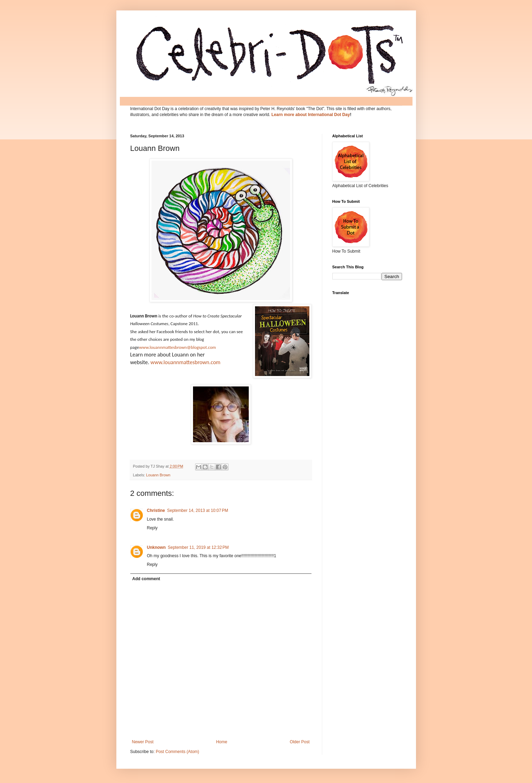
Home (222, 742)
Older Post (300, 742)
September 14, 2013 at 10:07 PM (198, 511)
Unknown (156, 547)
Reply (152, 528)
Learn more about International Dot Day (311, 115)
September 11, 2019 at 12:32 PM (198, 547)
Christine (156, 511)
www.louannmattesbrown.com (186, 362)
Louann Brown (158, 475)
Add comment (146, 579)
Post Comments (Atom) (178, 752)
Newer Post (143, 742)
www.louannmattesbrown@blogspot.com (178, 347)
